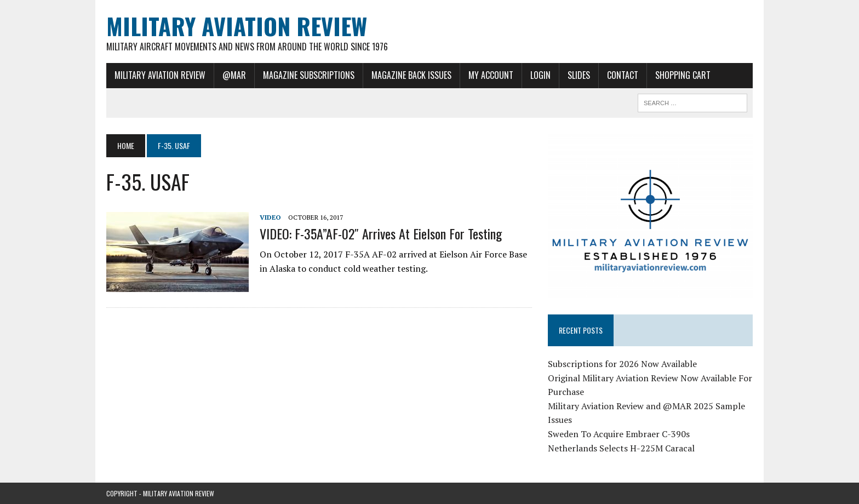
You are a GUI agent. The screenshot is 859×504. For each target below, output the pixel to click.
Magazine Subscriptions (309, 75)
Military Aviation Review (160, 75)
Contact (623, 75)
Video (270, 217)
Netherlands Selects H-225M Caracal (621, 448)
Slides (579, 75)
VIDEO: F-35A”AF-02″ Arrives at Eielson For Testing (381, 233)
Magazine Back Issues (411, 75)
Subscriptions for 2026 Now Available (622, 364)
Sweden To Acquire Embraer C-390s (619, 434)
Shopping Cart (683, 75)
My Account (491, 75)
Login (540, 75)
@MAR (234, 75)
